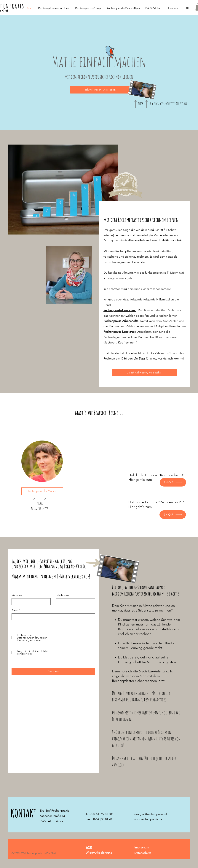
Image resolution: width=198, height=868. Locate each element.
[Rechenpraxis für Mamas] (42, 491)
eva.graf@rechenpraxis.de (151, 814)
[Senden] (53, 671)
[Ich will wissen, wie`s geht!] (101, 90)
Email (15, 610)
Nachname (63, 595)
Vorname (17, 595)
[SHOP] (173, 482)
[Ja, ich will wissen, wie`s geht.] (144, 373)
